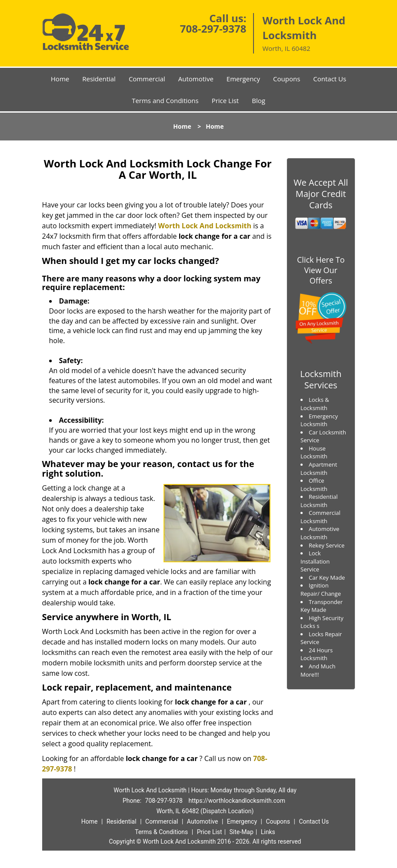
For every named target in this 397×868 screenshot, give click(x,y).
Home (60, 79)
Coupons (287, 79)
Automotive (196, 79)
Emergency (243, 79)
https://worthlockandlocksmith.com (237, 801)
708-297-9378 (213, 28)
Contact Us (330, 79)
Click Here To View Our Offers (321, 270)
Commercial (147, 79)
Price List (225, 100)
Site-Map (242, 832)
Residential (99, 79)
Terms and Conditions (165, 100)
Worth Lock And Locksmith (205, 226)
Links (268, 832)
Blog (259, 100)
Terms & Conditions (161, 832)
